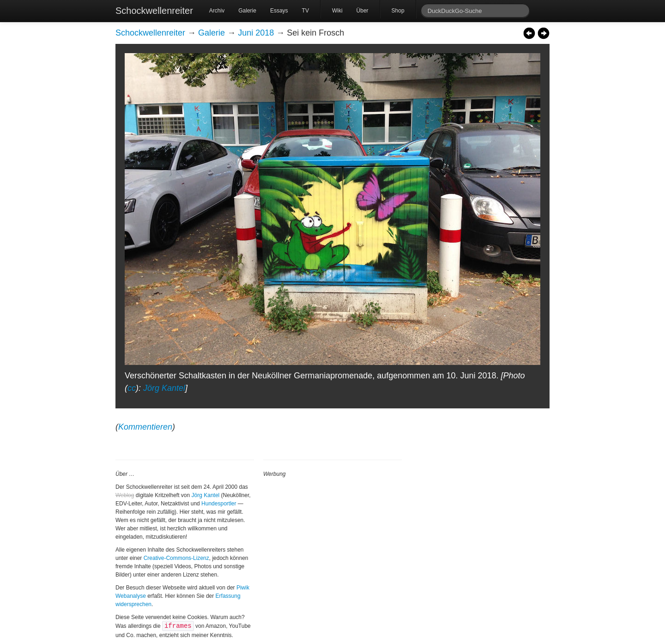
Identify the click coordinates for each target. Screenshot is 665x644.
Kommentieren (145, 427)
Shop (398, 11)
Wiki (337, 11)
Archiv (217, 11)
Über (363, 11)
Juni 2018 (256, 33)
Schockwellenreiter (154, 11)
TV (305, 11)
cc (132, 388)
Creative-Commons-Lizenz (176, 558)
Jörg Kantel (164, 388)
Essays (279, 11)
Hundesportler (219, 504)
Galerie (247, 11)
